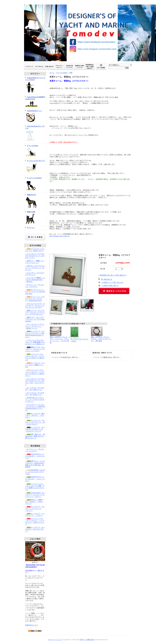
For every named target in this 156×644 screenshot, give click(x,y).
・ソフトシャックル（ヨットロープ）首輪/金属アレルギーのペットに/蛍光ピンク (35, 342)
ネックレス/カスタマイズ (35, 167)
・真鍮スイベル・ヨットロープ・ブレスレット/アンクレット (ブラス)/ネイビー (35, 312)
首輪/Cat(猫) (35, 218)
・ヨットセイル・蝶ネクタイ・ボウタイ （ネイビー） (35, 415)
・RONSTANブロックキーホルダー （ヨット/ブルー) (35, 479)
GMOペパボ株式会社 (87, 640)
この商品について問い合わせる (112, 283)
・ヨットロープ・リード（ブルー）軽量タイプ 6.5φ (35, 365)
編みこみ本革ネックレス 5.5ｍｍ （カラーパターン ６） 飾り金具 (102, 339)
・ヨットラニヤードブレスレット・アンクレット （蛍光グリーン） (35, 326)
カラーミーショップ (55, 640)
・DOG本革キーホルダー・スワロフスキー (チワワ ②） (35, 472)
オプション (31, 228)
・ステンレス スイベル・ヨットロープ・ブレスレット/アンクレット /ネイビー (35, 306)
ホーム (52, 73)
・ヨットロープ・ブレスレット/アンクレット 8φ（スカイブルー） (35, 422)
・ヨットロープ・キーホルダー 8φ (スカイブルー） (35, 529)
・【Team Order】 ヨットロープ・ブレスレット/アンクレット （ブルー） (35, 495)
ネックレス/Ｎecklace (35, 184)
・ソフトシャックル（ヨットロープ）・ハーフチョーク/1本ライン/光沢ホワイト (35, 373)
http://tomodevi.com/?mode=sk (59, 236)
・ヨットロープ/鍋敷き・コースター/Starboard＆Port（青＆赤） (35, 280)
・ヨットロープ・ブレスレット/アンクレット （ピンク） (35, 509)
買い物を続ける (107, 279)
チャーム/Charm (35, 151)
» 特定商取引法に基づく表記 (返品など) (113, 275)
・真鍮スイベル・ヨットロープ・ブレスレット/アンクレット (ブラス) (35, 349)
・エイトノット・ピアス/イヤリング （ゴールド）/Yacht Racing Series (35, 299)
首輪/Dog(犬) (35, 201)
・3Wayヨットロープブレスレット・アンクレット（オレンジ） (35, 268)
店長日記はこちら (32, 625)
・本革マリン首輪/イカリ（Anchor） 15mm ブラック (34, 502)
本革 (71, 73)
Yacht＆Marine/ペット (35, 116)
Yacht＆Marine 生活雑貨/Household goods (35, 102)
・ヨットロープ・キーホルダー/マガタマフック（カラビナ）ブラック (35, 429)
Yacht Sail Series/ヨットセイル (35, 134)
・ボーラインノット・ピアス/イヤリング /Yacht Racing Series (35, 292)
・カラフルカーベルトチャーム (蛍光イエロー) (35, 250)
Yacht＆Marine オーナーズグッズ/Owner (35, 85)
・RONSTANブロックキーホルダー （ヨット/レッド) (35, 456)
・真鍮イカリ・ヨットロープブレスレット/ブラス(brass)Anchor (35, 319)
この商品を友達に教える (110, 286)
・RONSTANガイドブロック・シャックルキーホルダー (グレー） (35, 400)
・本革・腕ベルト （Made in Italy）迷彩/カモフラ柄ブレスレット (35, 436)
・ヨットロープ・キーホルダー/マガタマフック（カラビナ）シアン (35, 256)
